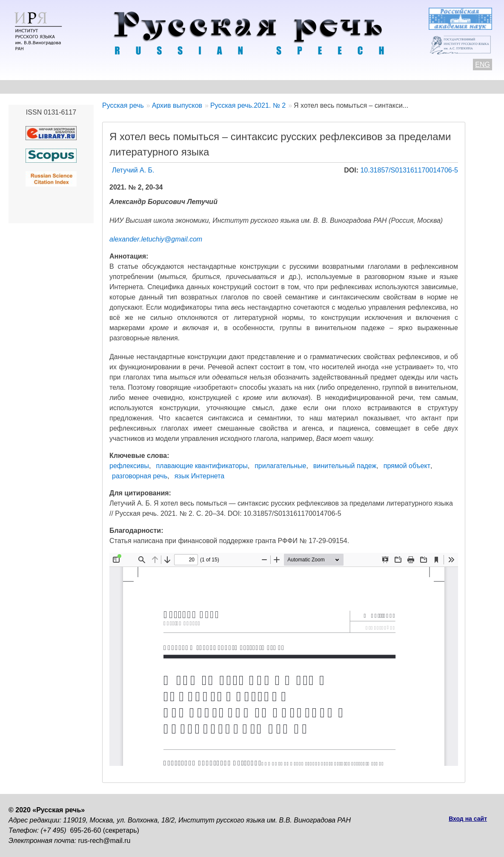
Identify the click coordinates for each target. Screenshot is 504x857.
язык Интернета (199, 476)
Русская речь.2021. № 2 (248, 105)
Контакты (77, 87)
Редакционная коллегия (337, 87)
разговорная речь (140, 476)
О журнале (26, 87)
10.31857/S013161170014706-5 (409, 170)
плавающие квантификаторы (202, 466)
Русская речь (123, 105)
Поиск (454, 87)
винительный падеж (345, 466)
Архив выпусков (251, 87)
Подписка (411, 87)
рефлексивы (129, 466)
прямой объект (407, 466)
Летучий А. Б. (133, 170)
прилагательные (280, 466)
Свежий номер (182, 87)
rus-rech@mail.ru (105, 841)
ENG (483, 65)
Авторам (125, 87)
